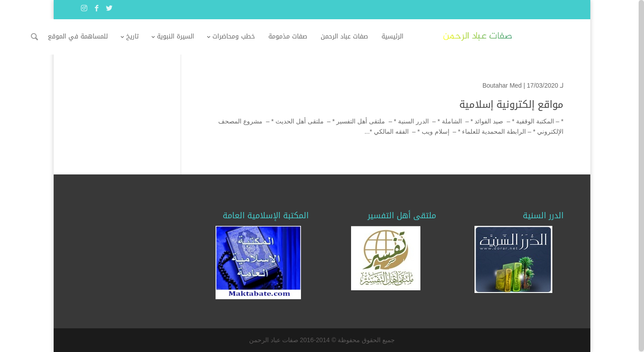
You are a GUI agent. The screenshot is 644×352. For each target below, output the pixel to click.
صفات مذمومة (338, 36)
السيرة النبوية (226, 36)
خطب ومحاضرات (284, 36)
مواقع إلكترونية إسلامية (511, 105)
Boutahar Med (502, 85)
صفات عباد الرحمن (395, 36)
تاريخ (183, 36)
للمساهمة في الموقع (128, 36)
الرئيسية (443, 36)
